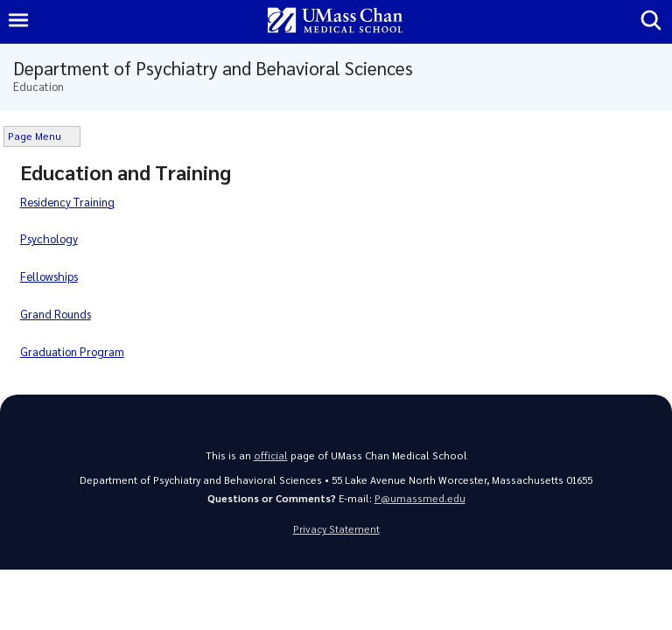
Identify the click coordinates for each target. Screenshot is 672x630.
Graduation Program (72, 351)
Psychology (49, 238)
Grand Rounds (56, 314)
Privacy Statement (336, 529)
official (271, 455)
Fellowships (49, 276)
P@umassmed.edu (420, 498)
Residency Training (67, 202)
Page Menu (35, 136)
